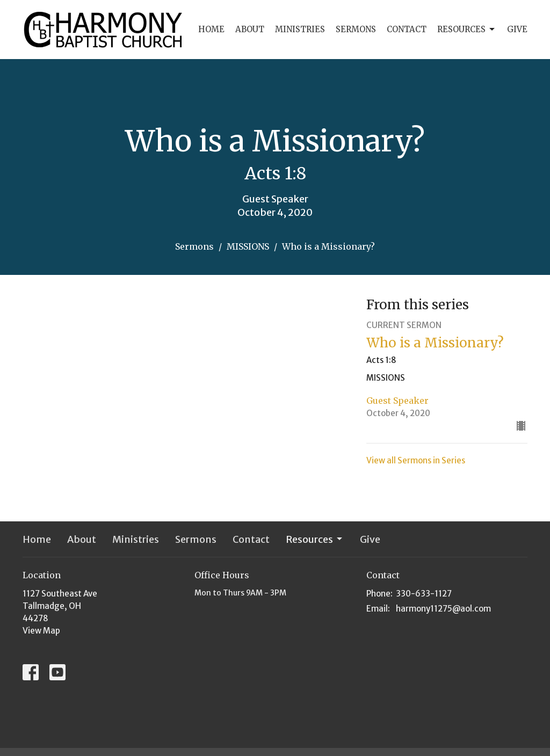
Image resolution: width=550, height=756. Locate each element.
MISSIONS (248, 246)
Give (517, 29)
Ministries (300, 29)
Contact (407, 29)
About (250, 29)
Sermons (356, 29)
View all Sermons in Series (416, 460)
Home (211, 29)
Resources (467, 30)
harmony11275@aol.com (443, 609)
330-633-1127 (424, 594)
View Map (41, 631)
